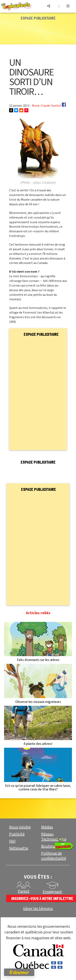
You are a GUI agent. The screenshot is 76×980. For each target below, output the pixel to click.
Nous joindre (20, 827)
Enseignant (52, 892)
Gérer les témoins (38, 909)
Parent (24, 891)
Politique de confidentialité (54, 856)
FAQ (12, 841)
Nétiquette (19, 848)
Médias (47, 827)
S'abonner (19, 972)
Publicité (17, 834)
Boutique (49, 846)
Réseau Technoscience (54, 837)
